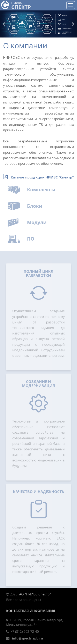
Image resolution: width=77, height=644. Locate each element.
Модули (39, 222)
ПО (33, 239)
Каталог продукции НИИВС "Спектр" (42, 177)
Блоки (37, 206)
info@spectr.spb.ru (27, 638)
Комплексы (43, 190)
